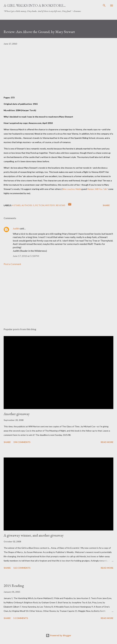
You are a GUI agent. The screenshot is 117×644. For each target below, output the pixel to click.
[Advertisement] (58, 297)
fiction (40, 205)
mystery (50, 205)
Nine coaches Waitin (72, 189)
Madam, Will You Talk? (97, 189)
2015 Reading (14, 586)
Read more (107, 442)
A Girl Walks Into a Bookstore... (35, 5)
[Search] (104, 5)
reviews (60, 205)
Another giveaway (17, 414)
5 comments (21, 618)
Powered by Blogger (58, 635)
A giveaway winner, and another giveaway (34, 535)
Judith (16, 228)
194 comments (22, 442)
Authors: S (28, 205)
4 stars (16, 205)
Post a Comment (12, 264)
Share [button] (106, 205)
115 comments (22, 568)
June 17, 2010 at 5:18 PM (26, 256)
